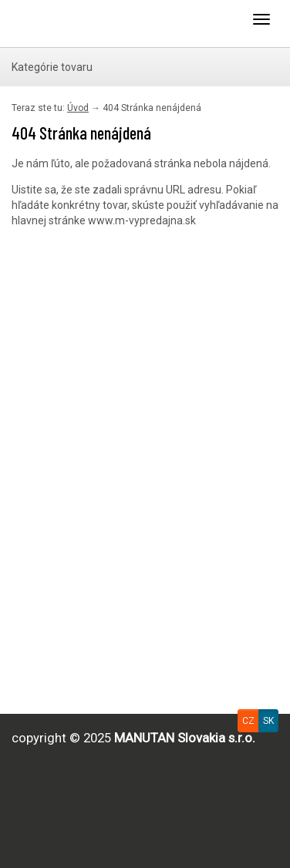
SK (268, 721)
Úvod (78, 108)
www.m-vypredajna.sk (142, 220)
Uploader (73, 23)
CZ (248, 721)
